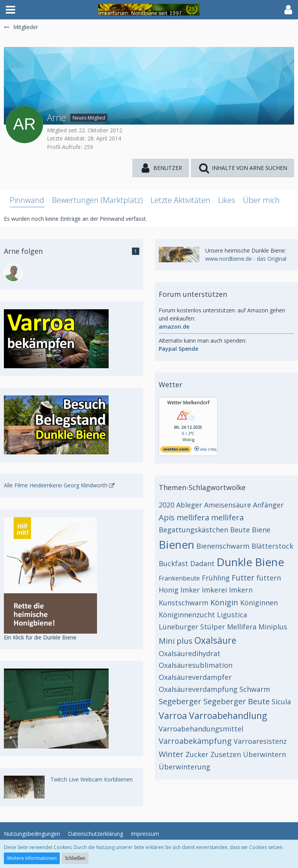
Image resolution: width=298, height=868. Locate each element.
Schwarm (255, 689)
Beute (240, 530)
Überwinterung (185, 767)
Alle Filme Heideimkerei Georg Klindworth (56, 485)
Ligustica (232, 615)
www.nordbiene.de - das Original (246, 259)
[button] (10, 10)
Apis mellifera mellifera (201, 517)
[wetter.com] (176, 451)
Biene (261, 530)
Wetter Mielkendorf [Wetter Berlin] (188, 403)
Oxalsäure (215, 640)
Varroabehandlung (228, 716)
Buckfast (173, 563)
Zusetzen (226, 754)
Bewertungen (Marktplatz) (97, 200)
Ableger (189, 505)
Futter (243, 578)
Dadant (202, 563)
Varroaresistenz (260, 741)
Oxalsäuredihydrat (190, 653)
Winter (171, 754)
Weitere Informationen (32, 858)
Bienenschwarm (223, 546)
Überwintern (264, 754)
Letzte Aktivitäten (180, 200)
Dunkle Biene (250, 562)
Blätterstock (272, 546)
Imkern (241, 590)
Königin (224, 602)
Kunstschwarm (184, 603)
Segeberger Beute (236, 701)
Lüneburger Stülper (192, 627)
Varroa (173, 716)
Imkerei (214, 590)
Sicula (281, 702)
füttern (269, 578)
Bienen (177, 544)
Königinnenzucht (187, 615)
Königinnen (259, 603)
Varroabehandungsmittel (201, 729)
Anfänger (268, 505)
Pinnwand (27, 200)
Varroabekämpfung (195, 741)
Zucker (197, 754)
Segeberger (180, 701)
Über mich (261, 200)
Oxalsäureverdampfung (198, 689)
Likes (227, 200)
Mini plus (176, 641)
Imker (190, 590)
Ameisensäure (228, 505)
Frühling (216, 578)
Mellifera (242, 627)
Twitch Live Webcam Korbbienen (92, 779)
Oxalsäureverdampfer (195, 677)
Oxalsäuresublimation (196, 665)
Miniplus (273, 627)
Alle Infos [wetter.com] (205, 449)
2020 (166, 505)
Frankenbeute (179, 578)
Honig (169, 590)
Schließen (75, 858)
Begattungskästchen (193, 530)
